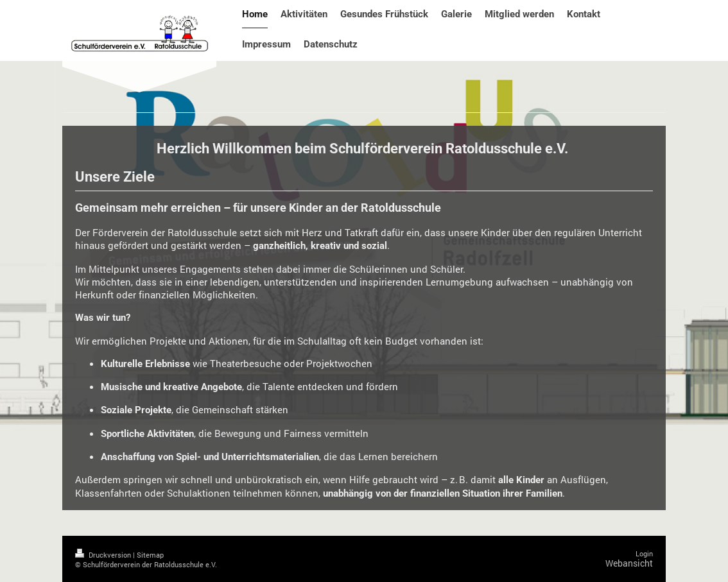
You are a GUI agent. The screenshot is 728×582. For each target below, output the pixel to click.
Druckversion (104, 555)
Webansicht (629, 563)
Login (644, 553)
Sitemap (150, 555)
